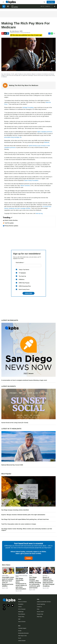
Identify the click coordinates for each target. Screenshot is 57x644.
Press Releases (22, 614)
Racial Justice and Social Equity (21, 576)
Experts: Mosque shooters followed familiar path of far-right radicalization (23, 515)
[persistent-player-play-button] (4, 7)
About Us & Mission (22, 602)
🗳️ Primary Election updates (10, 226)
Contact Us (39, 607)
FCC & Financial (22, 609)
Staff (19, 619)
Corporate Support (22, 628)
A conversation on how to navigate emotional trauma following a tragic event (24, 380)
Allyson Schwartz (25, 186)
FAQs (38, 609)
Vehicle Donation (22, 641)
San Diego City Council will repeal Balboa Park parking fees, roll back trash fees (25, 519)
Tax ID (20, 638)
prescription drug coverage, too (13, 137)
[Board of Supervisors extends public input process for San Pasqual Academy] (49, 570)
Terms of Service (22, 622)
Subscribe (28, 293)
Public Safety (5, 576)
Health (31, 576)
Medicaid (47, 142)
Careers (20, 607)
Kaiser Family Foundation (31, 180)
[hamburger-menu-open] (3, 2)
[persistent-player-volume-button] (8, 7)
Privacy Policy (21, 617)
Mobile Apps (21, 612)
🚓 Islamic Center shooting (10, 220)
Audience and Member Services (44, 602)
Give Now (51, 2)
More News (7, 565)
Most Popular (7, 474)
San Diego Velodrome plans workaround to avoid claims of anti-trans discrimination (21, 584)
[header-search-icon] (44, 2)
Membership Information (23, 633)
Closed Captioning (41, 604)
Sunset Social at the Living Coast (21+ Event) (15, 423)
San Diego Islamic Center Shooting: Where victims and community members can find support (27, 530)
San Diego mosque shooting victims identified (15, 510)
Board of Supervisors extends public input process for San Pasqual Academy (48, 582)
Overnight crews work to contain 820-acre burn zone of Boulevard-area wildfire (8, 582)
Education (45, 576)
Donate (29, 558)
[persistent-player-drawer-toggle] (55, 7)
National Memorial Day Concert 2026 (12, 465)
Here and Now (15, 8)
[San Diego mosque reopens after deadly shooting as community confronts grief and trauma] (35, 570)
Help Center (40, 617)
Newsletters (21, 604)
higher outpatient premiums (45, 132)
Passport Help (40, 614)
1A (49, 7)
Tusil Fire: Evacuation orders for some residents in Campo (19, 524)
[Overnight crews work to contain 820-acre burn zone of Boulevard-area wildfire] (8, 570)
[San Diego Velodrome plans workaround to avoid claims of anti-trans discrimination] (22, 570)
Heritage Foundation (28, 108)
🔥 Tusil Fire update (8, 223)
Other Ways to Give (22, 636)
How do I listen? (40, 612)
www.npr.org (39, 213)
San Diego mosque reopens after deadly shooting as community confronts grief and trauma (35, 583)
